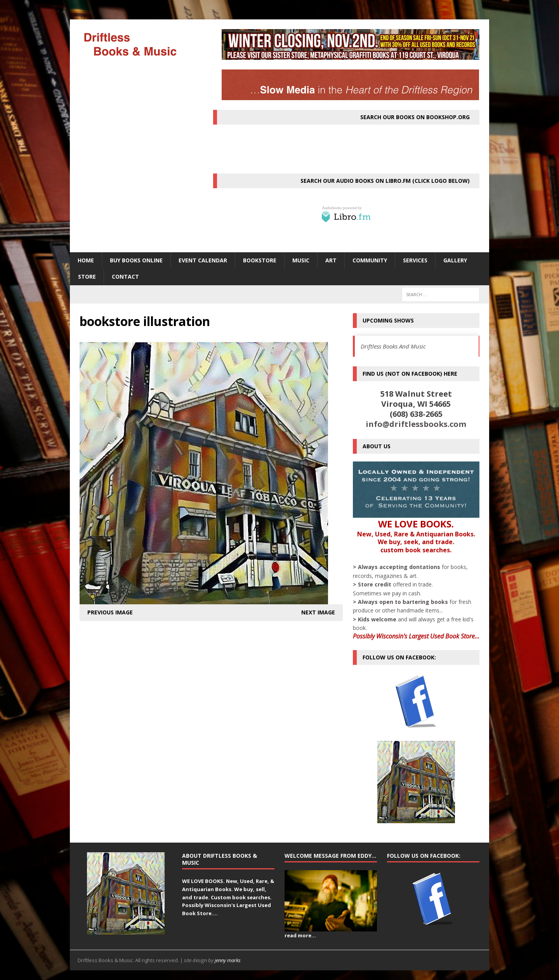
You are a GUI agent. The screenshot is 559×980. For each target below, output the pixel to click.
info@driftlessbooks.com (416, 424)
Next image (318, 612)
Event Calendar (203, 260)
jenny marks (228, 960)
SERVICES (415, 260)
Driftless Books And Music (393, 346)
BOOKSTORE (260, 260)
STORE (87, 277)
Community (370, 260)
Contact (125, 277)
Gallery (455, 260)
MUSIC (301, 260)
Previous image (110, 612)
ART (331, 260)
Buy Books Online (136, 260)
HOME (86, 260)
